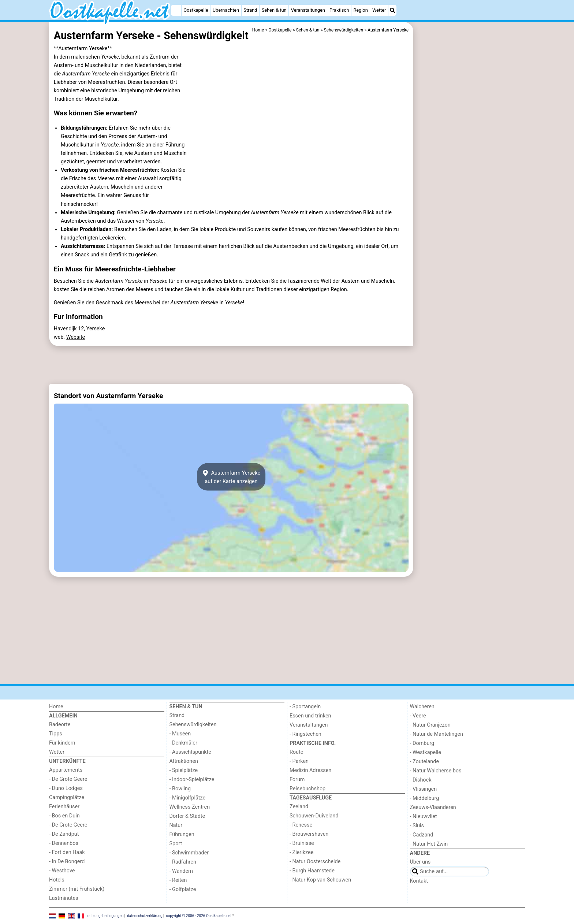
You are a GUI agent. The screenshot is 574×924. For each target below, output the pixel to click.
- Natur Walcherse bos (436, 771)
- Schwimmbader (189, 853)
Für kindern (62, 743)
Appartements (66, 770)
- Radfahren (183, 862)
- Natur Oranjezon (430, 725)
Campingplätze (67, 797)
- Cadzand (422, 835)
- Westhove (62, 871)
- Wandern (181, 871)
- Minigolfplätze (188, 798)
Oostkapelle (196, 10)
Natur (176, 825)
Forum (297, 780)
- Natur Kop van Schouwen (320, 880)
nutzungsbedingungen (106, 915)
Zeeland (299, 807)
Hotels (57, 880)
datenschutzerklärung (145, 915)
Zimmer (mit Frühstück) (77, 889)
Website (76, 337)
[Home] (176, 10)
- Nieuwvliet (424, 817)
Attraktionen (184, 761)
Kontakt (419, 881)
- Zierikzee (301, 852)
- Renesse (301, 825)
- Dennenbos (64, 843)
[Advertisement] (470, 190)
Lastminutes (64, 898)
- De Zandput (64, 834)
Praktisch (339, 10)
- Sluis (417, 826)
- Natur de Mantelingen (437, 734)
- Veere (418, 716)
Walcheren (422, 707)
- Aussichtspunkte (190, 752)
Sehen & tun (274, 10)
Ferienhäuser (64, 807)
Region (360, 10)
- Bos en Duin (64, 816)
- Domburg (422, 743)
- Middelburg (425, 798)
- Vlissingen (424, 789)
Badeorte (60, 725)
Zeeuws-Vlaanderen (433, 807)
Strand (250, 10)
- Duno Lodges (66, 788)
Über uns (420, 862)
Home (56, 707)
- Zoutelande (425, 762)
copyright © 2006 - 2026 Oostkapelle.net (199, 915)
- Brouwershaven (309, 834)
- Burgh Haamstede (312, 871)
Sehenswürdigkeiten (193, 725)
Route (296, 752)
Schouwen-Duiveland (314, 816)
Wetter (379, 10)
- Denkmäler (183, 743)
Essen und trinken (310, 716)
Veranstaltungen (308, 10)
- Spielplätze (184, 770)
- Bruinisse (302, 843)
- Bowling (180, 789)
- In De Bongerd (67, 862)
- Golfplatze (183, 889)
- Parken (299, 761)
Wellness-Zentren (190, 807)
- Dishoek (421, 780)
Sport (176, 844)
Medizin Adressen (310, 770)
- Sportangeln (305, 707)
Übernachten (226, 10)
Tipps (56, 734)
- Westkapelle (426, 752)
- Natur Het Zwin (429, 844)
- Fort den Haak (67, 852)
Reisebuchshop (307, 789)
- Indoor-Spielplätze (192, 780)
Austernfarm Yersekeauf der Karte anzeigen (231, 477)
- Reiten (178, 880)
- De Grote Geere (68, 779)
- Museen (180, 734)
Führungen (182, 834)
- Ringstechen (305, 734)
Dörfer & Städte (187, 816)
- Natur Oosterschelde (315, 862)
